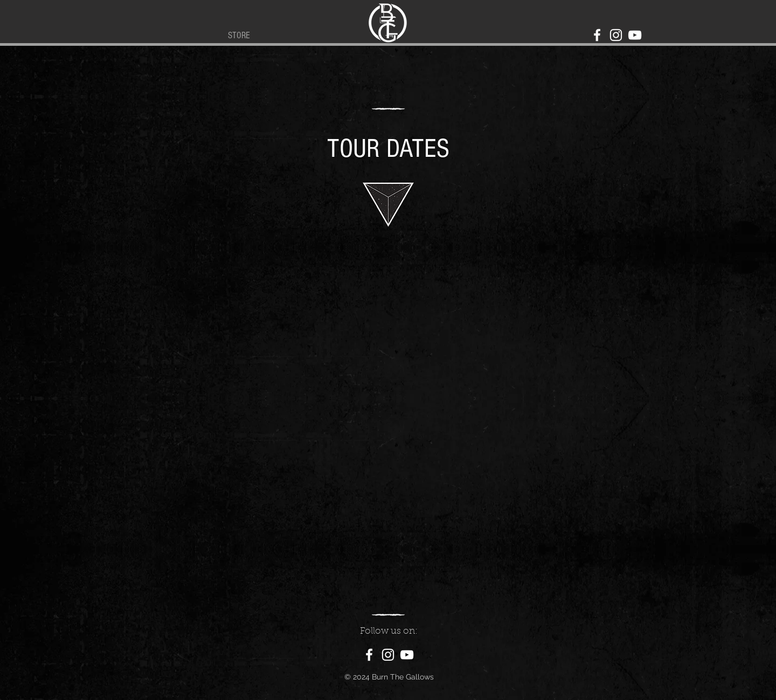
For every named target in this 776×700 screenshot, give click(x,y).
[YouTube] (635, 35)
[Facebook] (597, 35)
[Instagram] (616, 35)
